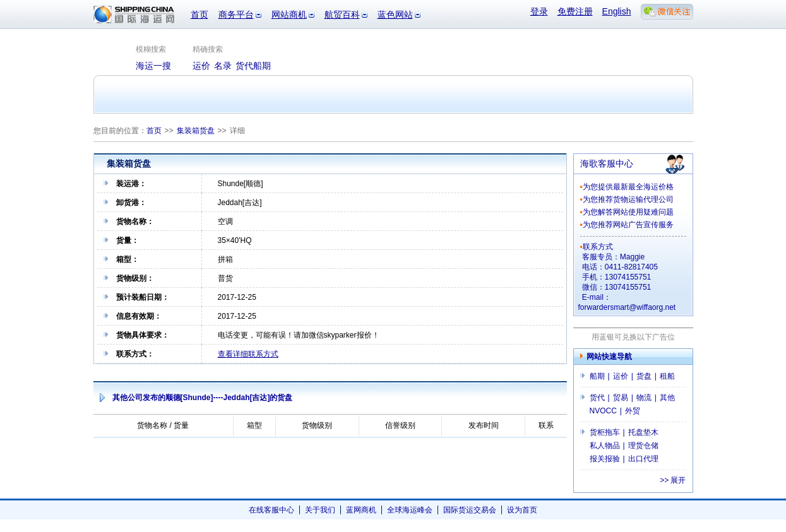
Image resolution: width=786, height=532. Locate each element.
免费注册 (575, 11)
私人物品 (605, 446)
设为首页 (522, 510)
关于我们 (320, 510)
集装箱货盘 (196, 131)
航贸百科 (342, 15)
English (617, 11)
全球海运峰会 (410, 510)
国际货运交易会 (470, 510)
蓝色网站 (395, 15)
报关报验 (605, 459)
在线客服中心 (271, 510)
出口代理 (643, 459)
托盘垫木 (643, 432)
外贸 (633, 411)
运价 (621, 376)
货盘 (644, 376)
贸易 (621, 398)
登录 (539, 11)
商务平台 (236, 15)
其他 (667, 398)
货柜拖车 (605, 432)
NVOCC (603, 411)
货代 (597, 398)
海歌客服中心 (607, 163)
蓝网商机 (361, 510)
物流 (644, 398)
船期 (597, 376)
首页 (199, 15)
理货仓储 (643, 446)
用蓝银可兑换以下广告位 (633, 337)
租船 (667, 376)
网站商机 (289, 15)
